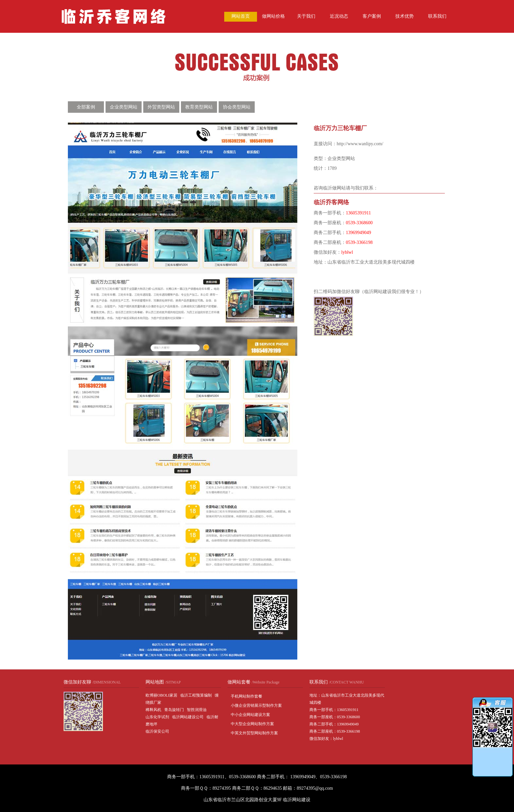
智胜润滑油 (197, 710)
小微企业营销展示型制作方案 (256, 705)
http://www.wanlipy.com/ (360, 144)
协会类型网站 (237, 107)
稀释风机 (153, 710)
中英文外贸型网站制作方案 (254, 733)
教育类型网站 (199, 107)
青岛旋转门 (174, 710)
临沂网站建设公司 (188, 717)
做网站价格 (273, 16)
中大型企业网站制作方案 (252, 724)
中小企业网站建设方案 (250, 715)
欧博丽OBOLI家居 (161, 695)
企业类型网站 (124, 107)
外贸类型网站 (161, 107)
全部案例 (86, 107)
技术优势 (405, 16)
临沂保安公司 (157, 731)
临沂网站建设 (297, 800)
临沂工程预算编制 (196, 695)
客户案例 (372, 16)
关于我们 (306, 16)
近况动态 (339, 16)
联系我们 (437, 16)
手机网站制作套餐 (247, 696)
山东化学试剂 (157, 717)
